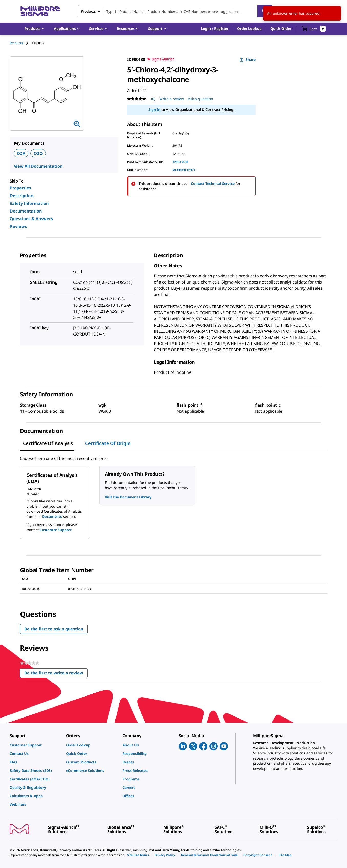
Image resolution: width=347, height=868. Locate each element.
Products (16, 43)
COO (38, 153)
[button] (215, 29)
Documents (52, 516)
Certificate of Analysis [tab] (48, 443)
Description (22, 196)
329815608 (180, 162)
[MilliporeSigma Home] (40, 11)
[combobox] (175, 11)
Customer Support (56, 530)
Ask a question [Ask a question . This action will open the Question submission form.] (201, 99)
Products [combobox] (88, 11)
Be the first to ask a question (54, 629)
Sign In (154, 110)
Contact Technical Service (213, 183)
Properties (20, 188)
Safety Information (29, 203)
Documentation (26, 211)
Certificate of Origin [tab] (108, 443)
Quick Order (281, 29)
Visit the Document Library (128, 497)
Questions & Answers (31, 219)
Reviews (18, 226)
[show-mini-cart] (314, 29)
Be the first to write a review (56, 674)
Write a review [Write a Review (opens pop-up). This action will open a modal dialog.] (172, 99)
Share (248, 60)
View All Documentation (38, 166)
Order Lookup (249, 29)
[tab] (21, 43)
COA (21, 153)
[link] (35, 745)
